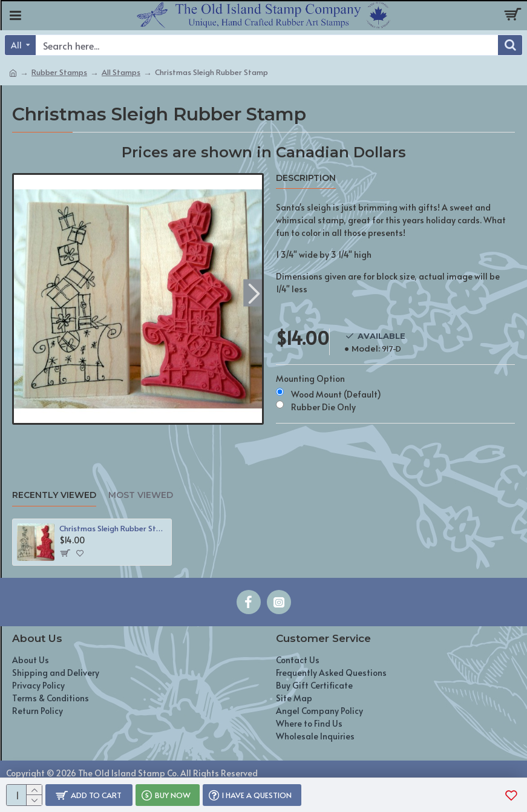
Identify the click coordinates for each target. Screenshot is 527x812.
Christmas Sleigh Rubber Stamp (113, 529)
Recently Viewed (54, 495)
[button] (254, 293)
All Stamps (121, 72)
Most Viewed (141, 495)
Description (306, 178)
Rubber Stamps (59, 72)
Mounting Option (310, 378)
